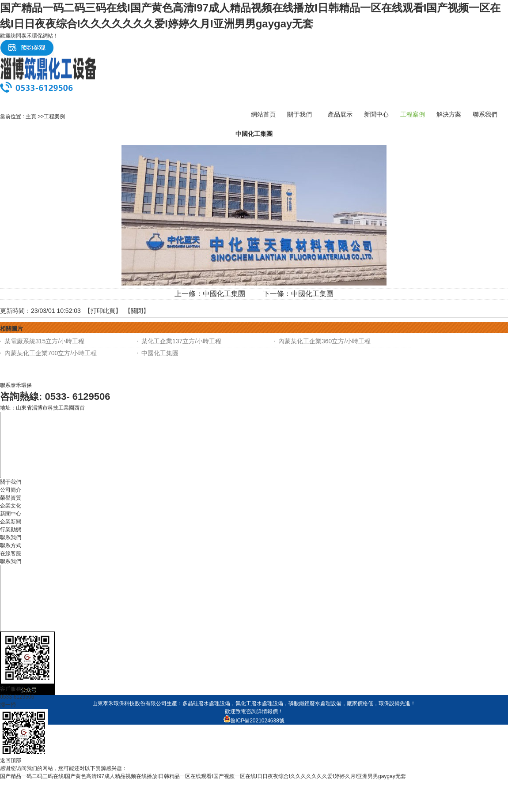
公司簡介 (11, 490)
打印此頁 (103, 311)
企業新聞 (11, 522)
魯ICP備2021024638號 (254, 721)
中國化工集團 (224, 294)
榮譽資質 (11, 498)
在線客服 (11, 553)
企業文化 (11, 506)
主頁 (31, 117)
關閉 (137, 311)
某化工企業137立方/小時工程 (181, 341)
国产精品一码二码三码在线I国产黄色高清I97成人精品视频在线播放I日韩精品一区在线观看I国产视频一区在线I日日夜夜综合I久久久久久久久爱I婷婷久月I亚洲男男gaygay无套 (203, 776)
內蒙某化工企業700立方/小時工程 (51, 353)
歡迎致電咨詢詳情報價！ (254, 711)
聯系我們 (11, 561)
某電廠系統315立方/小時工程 (44, 341)
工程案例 (54, 117)
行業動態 (11, 530)
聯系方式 (11, 545)
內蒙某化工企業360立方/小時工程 (324, 341)
